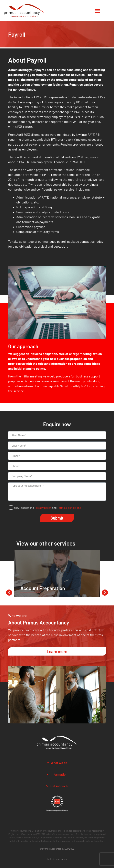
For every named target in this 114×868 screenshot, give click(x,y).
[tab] (57, 763)
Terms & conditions (69, 508)
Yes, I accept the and (47, 508)
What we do (59, 763)
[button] (97, 11)
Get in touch (59, 786)
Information (59, 774)
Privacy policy (43, 508)
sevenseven (61, 859)
